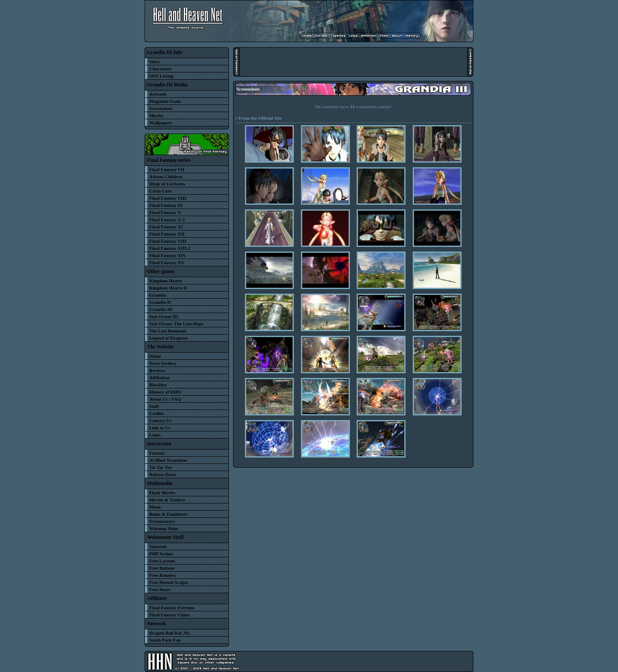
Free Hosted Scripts (169, 582)
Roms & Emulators (168, 514)
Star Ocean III (164, 316)
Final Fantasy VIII (168, 198)
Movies (156, 115)
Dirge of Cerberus (167, 184)
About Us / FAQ (165, 399)
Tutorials (158, 546)
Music (155, 507)
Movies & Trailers (167, 500)
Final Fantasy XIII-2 (170, 248)
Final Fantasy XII (167, 234)
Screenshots (161, 108)
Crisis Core (160, 191)
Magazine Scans (165, 101)
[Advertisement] (353, 62)
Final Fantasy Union (169, 615)
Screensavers (162, 521)
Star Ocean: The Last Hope (176, 324)
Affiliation (159, 377)
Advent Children (166, 177)
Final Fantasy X (165, 212)
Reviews (157, 370)
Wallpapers (161, 123)
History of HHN (165, 392)
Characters (160, 69)
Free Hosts (160, 589)
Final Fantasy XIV (168, 255)
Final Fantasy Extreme (172, 608)
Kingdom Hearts (166, 281)
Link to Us (160, 428)
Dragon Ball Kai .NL (170, 633)
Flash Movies (162, 493)
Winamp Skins (164, 528)
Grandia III (161, 309)
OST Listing (161, 76)
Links (155, 435)
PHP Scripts (161, 554)
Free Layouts (162, 561)
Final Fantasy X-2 (167, 220)
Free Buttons (162, 568)
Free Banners (163, 575)
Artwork (158, 94)
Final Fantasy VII (167, 169)
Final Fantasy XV (167, 262)
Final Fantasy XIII (168, 241)
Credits (157, 413)
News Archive (163, 363)
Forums (157, 453)
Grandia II (160, 302)
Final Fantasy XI (166, 227)
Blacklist (158, 385)
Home (155, 356)
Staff (154, 406)
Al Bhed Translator (168, 460)
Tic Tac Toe (161, 467)
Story (155, 62)
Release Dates (163, 474)
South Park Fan (165, 640)
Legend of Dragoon (168, 338)
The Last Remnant (168, 331)
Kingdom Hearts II (168, 288)
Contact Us (160, 420)
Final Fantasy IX (166, 205)
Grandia (158, 295)
